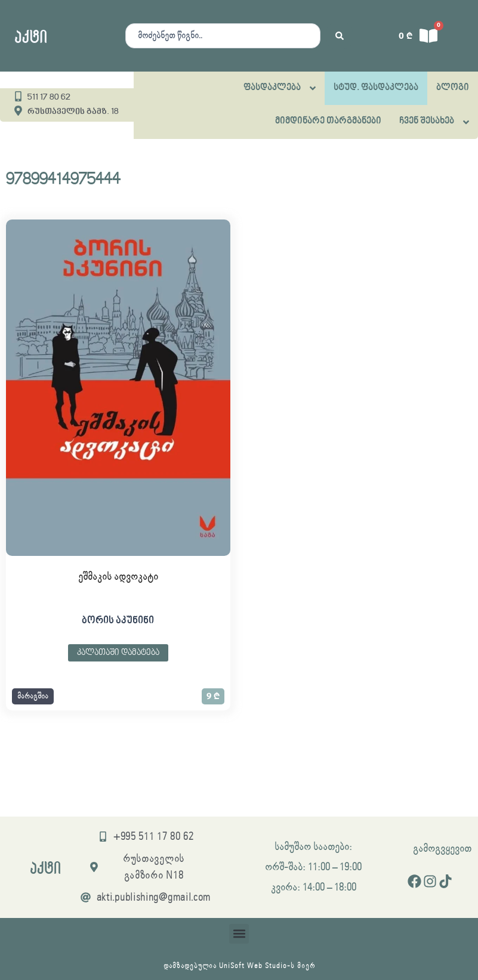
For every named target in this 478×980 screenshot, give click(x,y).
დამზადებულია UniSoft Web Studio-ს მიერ (239, 966)
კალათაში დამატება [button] (118, 653)
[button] (33, 696)
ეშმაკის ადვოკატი (118, 577)
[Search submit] (340, 36)
